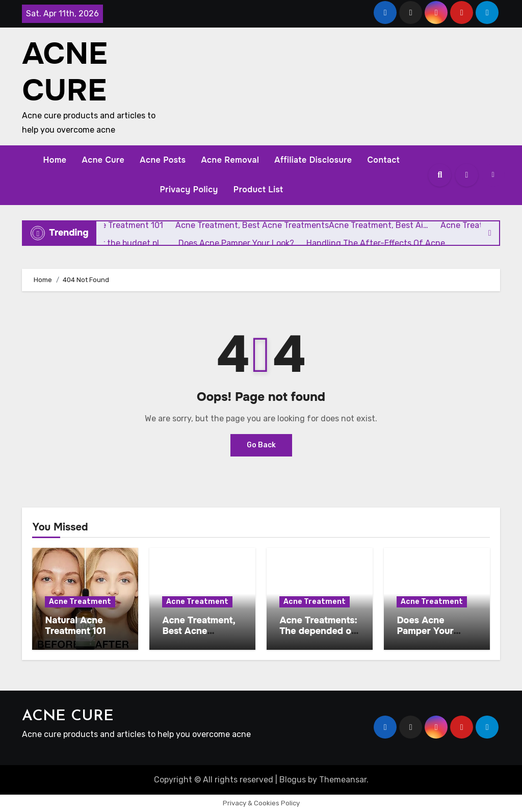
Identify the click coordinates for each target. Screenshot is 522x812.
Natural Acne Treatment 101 (75, 626)
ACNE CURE (64, 72)
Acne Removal (230, 160)
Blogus (293, 780)
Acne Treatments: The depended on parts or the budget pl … (318, 637)
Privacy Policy (189, 189)
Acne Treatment (80, 602)
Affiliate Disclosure (313, 160)
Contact (383, 160)
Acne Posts (163, 160)
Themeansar (343, 780)
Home (55, 160)
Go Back (261, 445)
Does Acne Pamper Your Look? (425, 631)
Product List (258, 189)
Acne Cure (103, 160)
